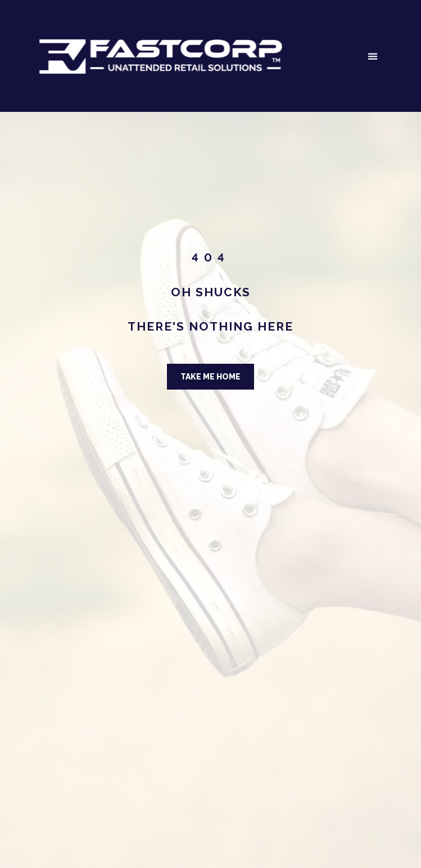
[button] (372, 56)
